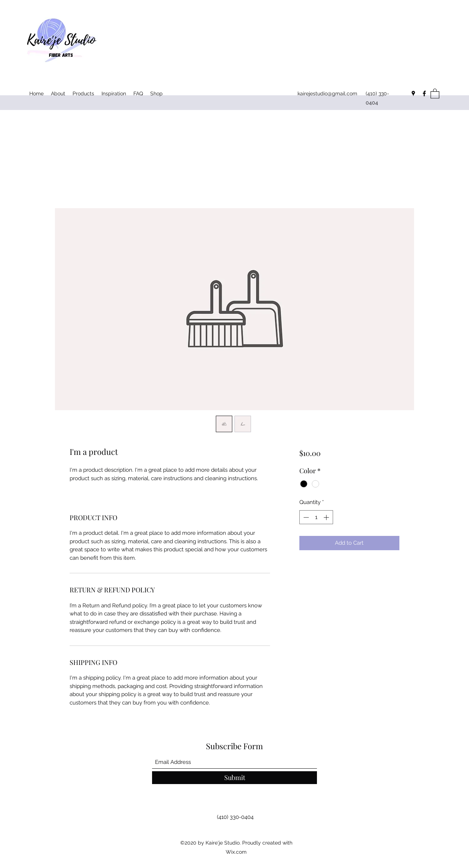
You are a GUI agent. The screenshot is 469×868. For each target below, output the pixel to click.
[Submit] (234, 778)
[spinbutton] (316, 517)
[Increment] (327, 517)
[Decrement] (305, 517)
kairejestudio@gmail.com (327, 93)
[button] (435, 93)
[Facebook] (424, 93)
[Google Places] (413, 93)
